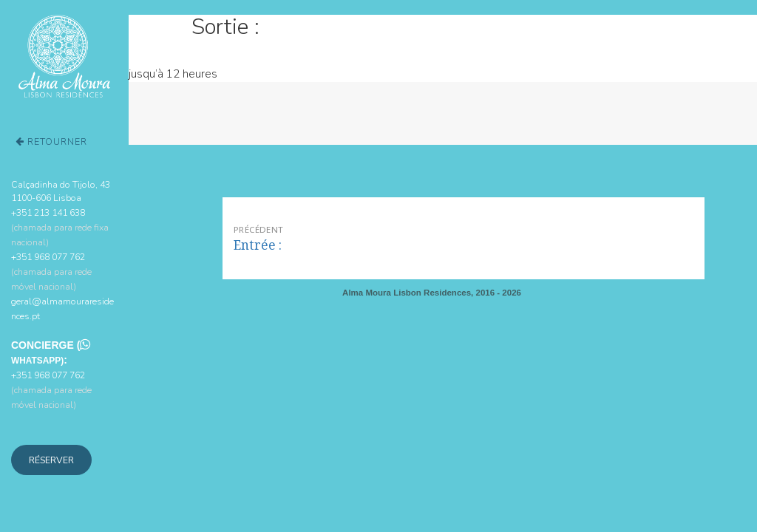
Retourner (51, 141)
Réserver (51, 460)
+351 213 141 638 (60, 227)
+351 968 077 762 (51, 272)
